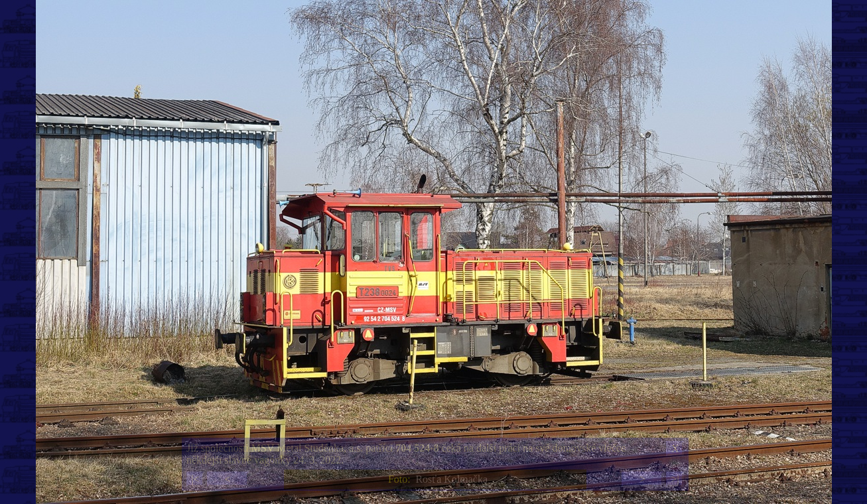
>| (675, 479)
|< (195, 479)
